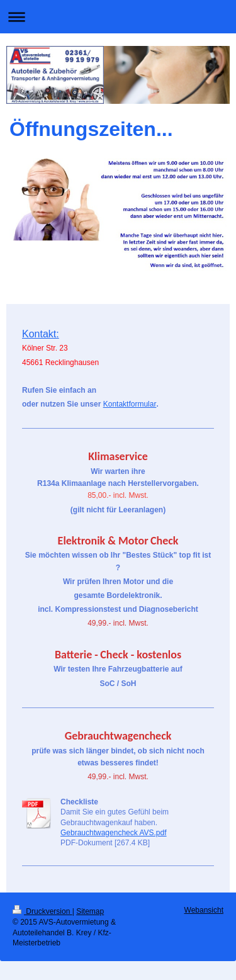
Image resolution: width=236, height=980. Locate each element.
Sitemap (90, 911)
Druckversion (42, 911)
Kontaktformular (130, 404)
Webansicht (204, 910)
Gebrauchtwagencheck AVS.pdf (114, 833)
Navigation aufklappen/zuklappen (118, 17)
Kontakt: (41, 334)
